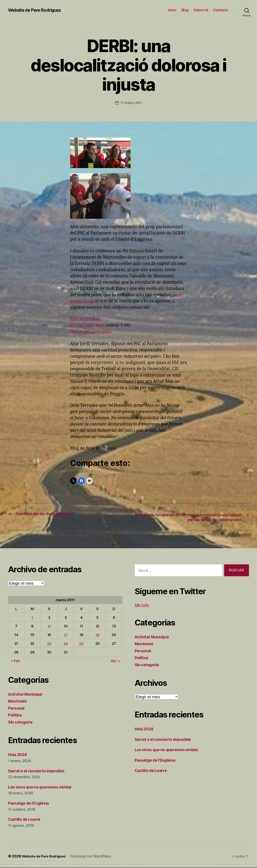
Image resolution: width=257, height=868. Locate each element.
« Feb (15, 661)
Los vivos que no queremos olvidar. (44, 787)
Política (16, 716)
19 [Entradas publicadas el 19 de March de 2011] (98, 635)
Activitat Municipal (27, 695)
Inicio (172, 10)
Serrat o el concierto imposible (39, 771)
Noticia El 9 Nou (86, 319)
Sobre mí (201, 10)
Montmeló (18, 702)
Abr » (115, 661)
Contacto (221, 10)
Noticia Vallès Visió (89, 325)
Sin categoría (21, 722)
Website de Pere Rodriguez (38, 10)
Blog (185, 10)
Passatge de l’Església (31, 804)
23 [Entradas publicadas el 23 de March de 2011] (49, 644)
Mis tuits (143, 605)
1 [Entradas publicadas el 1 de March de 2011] (32, 618)
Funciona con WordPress (94, 857)
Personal (17, 709)
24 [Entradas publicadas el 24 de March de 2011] (66, 644)
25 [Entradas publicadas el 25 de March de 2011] (82, 644)
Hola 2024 (18, 755)
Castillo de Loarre (26, 820)
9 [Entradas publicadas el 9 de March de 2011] (49, 627)
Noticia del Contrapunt (93, 331)
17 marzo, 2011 (131, 103)
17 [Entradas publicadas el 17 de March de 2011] (66, 635)
